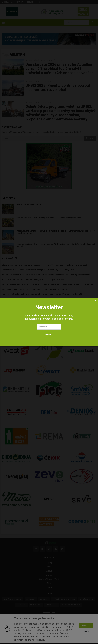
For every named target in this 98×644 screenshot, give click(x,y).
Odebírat (49, 188)
